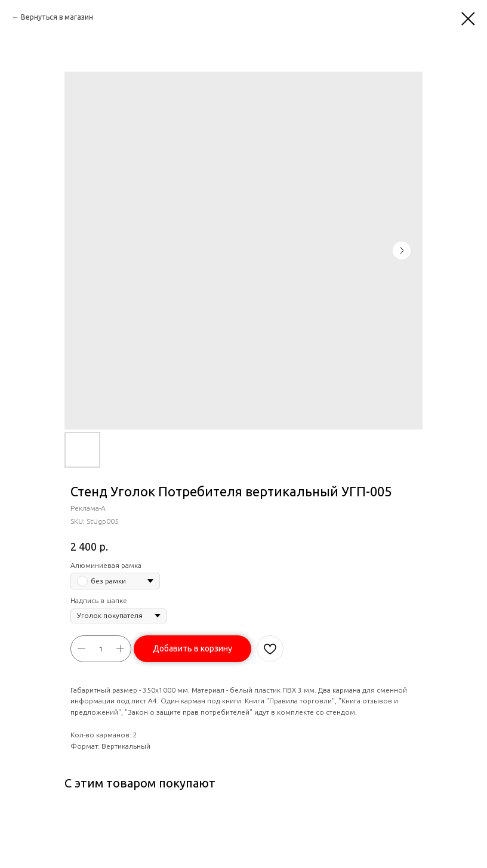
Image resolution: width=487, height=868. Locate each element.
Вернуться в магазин (57, 17)
